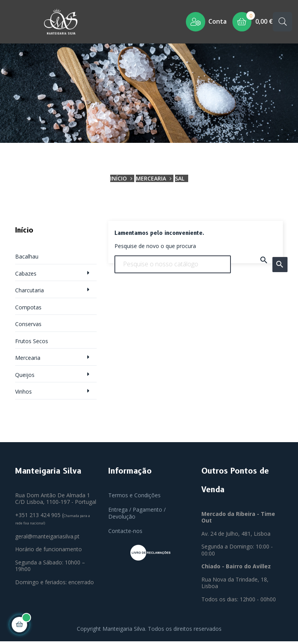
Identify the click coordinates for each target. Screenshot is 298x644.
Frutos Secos (32, 343)
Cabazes (26, 276)
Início (24, 233)
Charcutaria (29, 293)
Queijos (25, 377)
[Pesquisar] (173, 267)
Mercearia (28, 360)
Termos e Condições (134, 497)
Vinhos (23, 394)
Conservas (28, 327)
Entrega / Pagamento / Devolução (137, 516)
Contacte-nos (125, 534)
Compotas (28, 310)
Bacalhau (27, 259)
